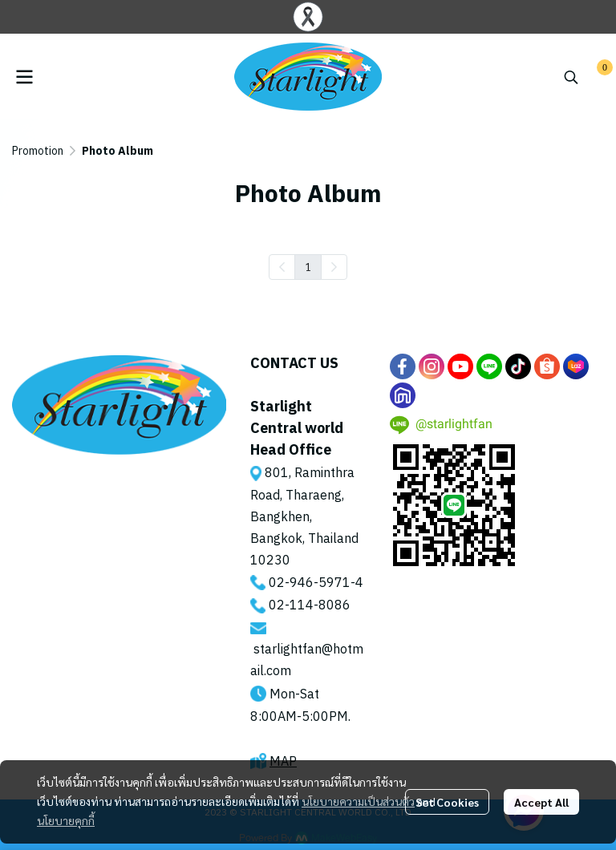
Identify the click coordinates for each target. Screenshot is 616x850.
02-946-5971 (310, 583)
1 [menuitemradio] (308, 266)
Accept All (541, 802)
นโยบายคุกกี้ (66, 820)
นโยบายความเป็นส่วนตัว (358, 801)
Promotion (38, 151)
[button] (571, 77)
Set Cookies (447, 802)
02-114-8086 (310, 606)
